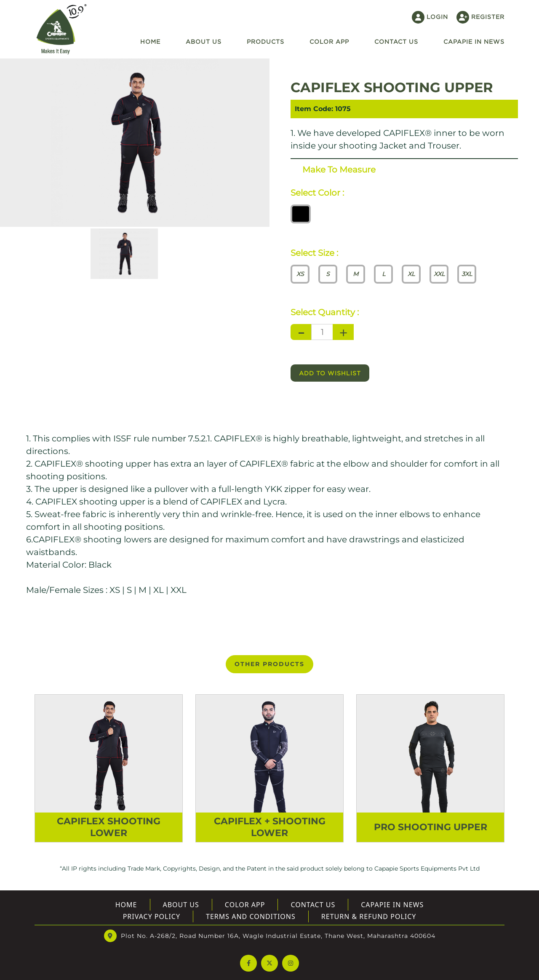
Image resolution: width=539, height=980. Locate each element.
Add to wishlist (330, 373)
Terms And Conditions (251, 916)
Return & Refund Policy (369, 916)
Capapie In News (474, 41)
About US (181, 905)
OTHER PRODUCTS (269, 664)
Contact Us (313, 905)
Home (150, 41)
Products (265, 41)
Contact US (396, 41)
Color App (329, 41)
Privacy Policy (152, 916)
